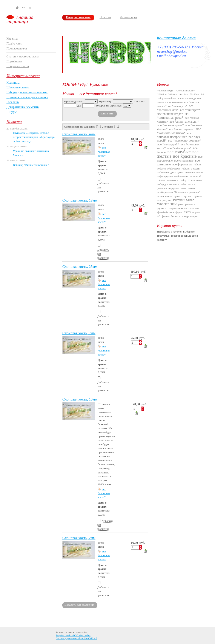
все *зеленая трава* (171, 125)
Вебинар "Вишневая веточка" (31, 165)
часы (178, 216)
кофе (160, 176)
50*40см (194, 94)
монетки (173, 180)
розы (181, 204)
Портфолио (14, 61)
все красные (185, 156)
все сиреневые (184, 160)
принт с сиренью (183, 196)
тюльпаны (194, 208)
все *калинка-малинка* (179, 131)
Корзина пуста (170, 226)
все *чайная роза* (179, 148)
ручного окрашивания (172, 208)
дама (173, 173)
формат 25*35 (183, 212)
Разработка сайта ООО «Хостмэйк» (73, 635)
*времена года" (166, 91)
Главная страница (20, 19)
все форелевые (182, 164)
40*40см (184, 94)
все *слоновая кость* (104, 152)
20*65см (162, 94)
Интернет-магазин (78, 17)
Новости (105, 17)
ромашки (190, 204)
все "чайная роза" (178, 106)
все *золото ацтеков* (182, 129)
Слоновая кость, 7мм (79, 333)
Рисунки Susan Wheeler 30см (176, 202)
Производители (17, 48)
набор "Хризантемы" (191, 180)
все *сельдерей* (168, 144)
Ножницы (13, 83)
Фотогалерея (128, 17)
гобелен (198, 165)
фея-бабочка (166, 212)
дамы (180, 172)
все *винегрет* (190, 110)
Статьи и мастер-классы (23, 56)
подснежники (165, 196)
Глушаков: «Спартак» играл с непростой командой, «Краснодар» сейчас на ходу (34, 137)
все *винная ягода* (170, 114)
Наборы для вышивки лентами (27, 92)
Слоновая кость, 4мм (79, 134)
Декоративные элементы (23, 107)
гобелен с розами (191, 169)
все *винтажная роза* (173, 116)
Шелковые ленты (18, 87)
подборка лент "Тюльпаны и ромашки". (179, 192)
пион (183, 188)
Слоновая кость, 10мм (80, 399)
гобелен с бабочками (169, 169)
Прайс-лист (14, 43)
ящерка (194, 216)
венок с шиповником (170, 102)
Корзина (12, 39)
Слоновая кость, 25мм (80, 267)
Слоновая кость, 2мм (79, 538)
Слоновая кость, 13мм (80, 200)
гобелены (163, 172)
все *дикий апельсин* (184, 122)
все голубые (179, 152)
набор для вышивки (168, 184)
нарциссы (174, 188)
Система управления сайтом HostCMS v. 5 (76, 638)
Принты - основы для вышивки (27, 97)
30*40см (173, 94)
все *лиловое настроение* (174, 135)
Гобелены (13, 102)
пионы (191, 188)
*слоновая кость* (185, 91)
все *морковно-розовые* (185, 140)
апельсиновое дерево (189, 99)
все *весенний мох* (175, 108)
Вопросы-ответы (18, 66)
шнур (185, 216)
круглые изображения (176, 176)
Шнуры (12, 112)
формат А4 (168, 216)
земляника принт (194, 173)
